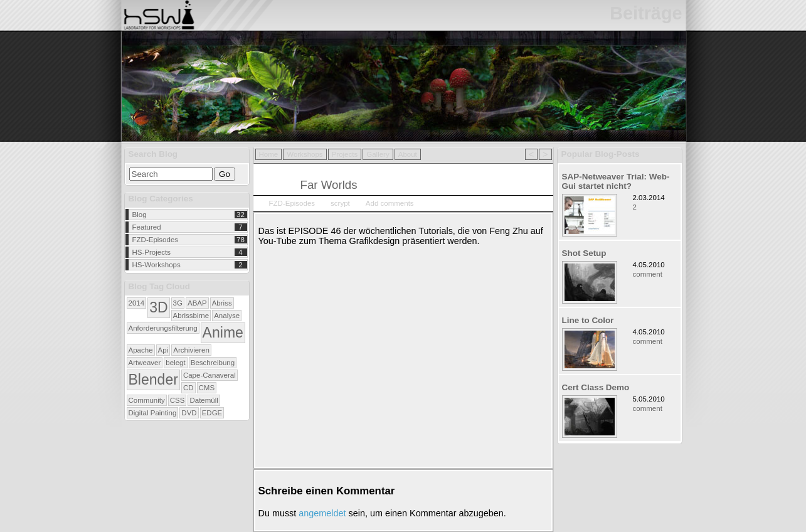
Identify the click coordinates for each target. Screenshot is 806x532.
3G (178, 303)
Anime (223, 332)
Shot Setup (584, 253)
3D (158, 307)
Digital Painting (153, 413)
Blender (153, 380)
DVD (189, 413)
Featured (147, 227)
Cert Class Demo (596, 387)
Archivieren (191, 350)
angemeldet (322, 513)
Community (147, 400)
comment (648, 274)
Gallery (378, 154)
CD (188, 388)
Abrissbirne (191, 316)
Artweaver (145, 363)
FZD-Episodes (156, 240)
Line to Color (588, 320)
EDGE (212, 413)
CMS (207, 388)
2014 (137, 303)
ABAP (197, 303)
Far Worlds (329, 185)
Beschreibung (213, 363)
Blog (140, 215)
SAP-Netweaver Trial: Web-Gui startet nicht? (616, 181)
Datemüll (204, 400)
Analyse (227, 316)
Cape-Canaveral (209, 375)
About (408, 154)
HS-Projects (151, 252)
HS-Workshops (156, 265)
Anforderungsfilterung (163, 328)
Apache (141, 350)
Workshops (305, 154)
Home (269, 154)
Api (163, 350)
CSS (178, 400)
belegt (175, 363)
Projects (345, 154)
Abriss (222, 303)
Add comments (390, 203)
